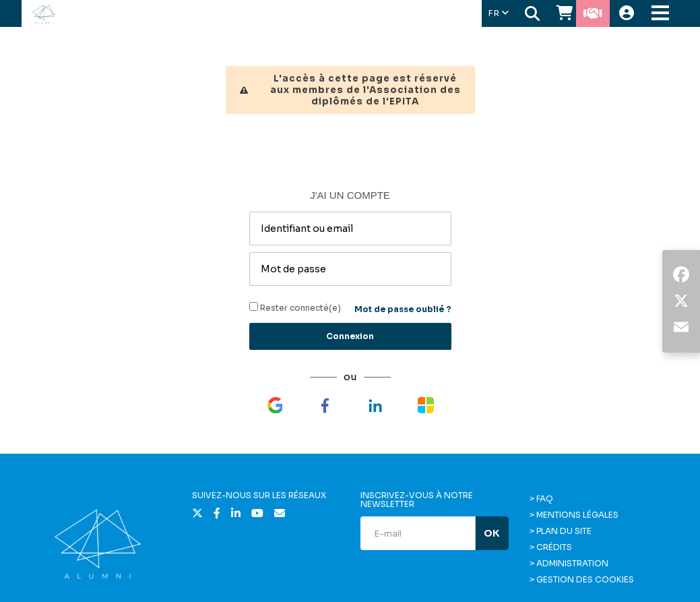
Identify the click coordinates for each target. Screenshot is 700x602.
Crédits (554, 547)
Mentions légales (577, 515)
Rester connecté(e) (295, 307)
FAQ (545, 499)
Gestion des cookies (585, 579)
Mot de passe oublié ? (403, 309)
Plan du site (564, 531)
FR (498, 13)
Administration (572, 563)
